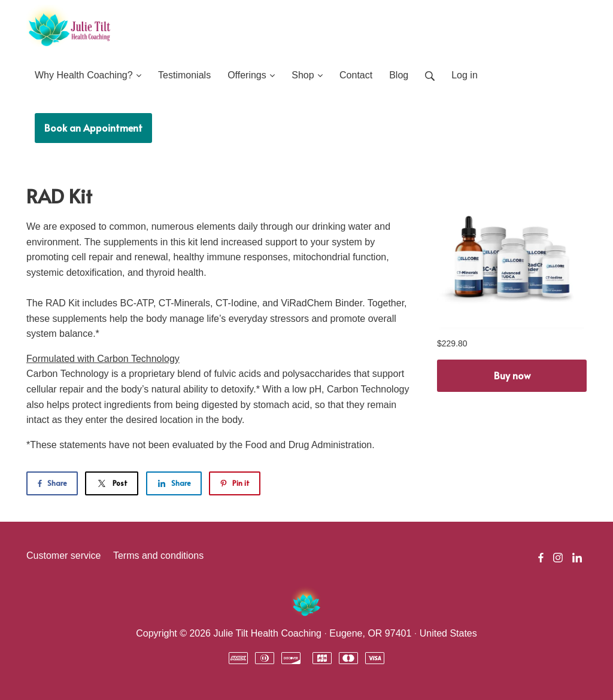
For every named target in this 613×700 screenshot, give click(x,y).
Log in (465, 75)
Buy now (512, 375)
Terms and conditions (158, 556)
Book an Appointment (93, 127)
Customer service (63, 556)
